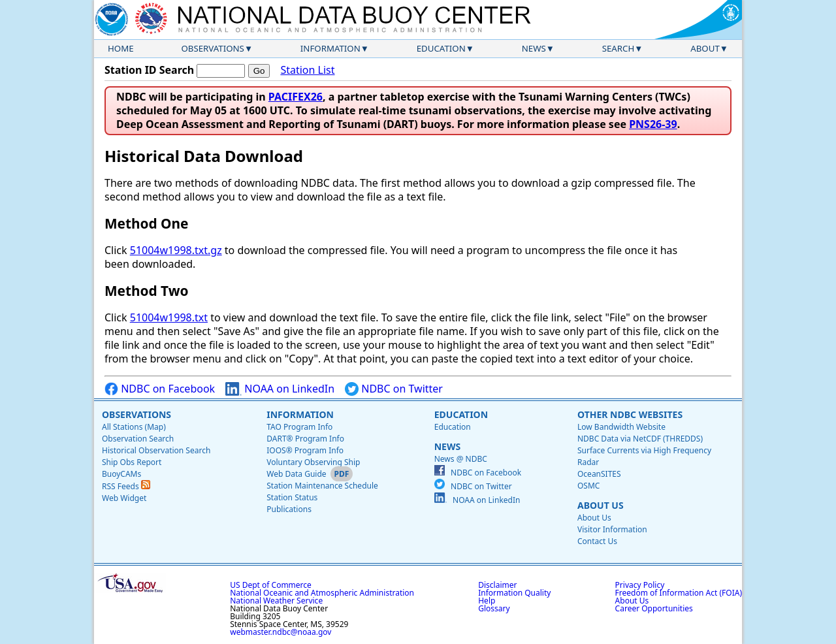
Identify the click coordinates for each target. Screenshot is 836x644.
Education (441, 48)
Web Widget (124, 498)
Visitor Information (612, 529)
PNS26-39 (653, 124)
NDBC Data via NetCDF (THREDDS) (640, 439)
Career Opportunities (654, 608)
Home (121, 48)
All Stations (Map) (134, 427)
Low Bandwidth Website (621, 427)
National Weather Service (276, 601)
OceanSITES (599, 474)
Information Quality (514, 593)
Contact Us (597, 541)
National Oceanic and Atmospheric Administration (322, 593)
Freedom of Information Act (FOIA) (679, 593)
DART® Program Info (305, 439)
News (534, 48)
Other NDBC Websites (630, 414)
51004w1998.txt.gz (176, 250)
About (705, 48)
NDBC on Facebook (160, 389)
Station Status (292, 497)
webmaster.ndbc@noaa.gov (281, 632)
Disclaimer (497, 585)
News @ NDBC (461, 459)
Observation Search (138, 439)
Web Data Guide (296, 474)
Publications (289, 509)
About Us (601, 505)
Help (487, 601)
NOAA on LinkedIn (280, 389)
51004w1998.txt (169, 317)
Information (330, 48)
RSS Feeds (126, 486)
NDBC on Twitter (394, 389)
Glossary (494, 608)
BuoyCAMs (121, 474)
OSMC (588, 486)
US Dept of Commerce (271, 585)
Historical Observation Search (156, 450)
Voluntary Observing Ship (313, 462)
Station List (307, 70)
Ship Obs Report (132, 462)
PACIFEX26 (296, 97)
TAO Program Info (299, 427)
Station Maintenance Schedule (322, 486)
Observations (212, 48)
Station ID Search (149, 70)
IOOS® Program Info (305, 450)
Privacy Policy (640, 585)
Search (619, 48)
